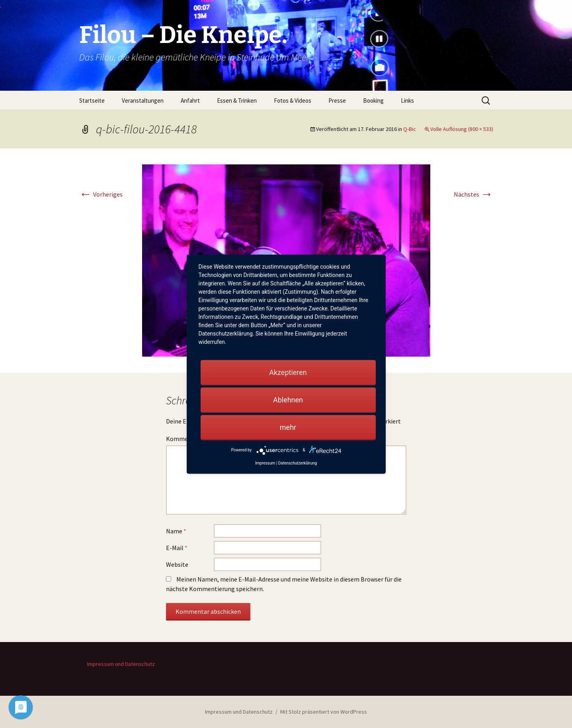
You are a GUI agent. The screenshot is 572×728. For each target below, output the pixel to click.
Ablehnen (288, 399)
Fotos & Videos (293, 101)
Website (177, 564)
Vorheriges (101, 194)
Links (407, 101)
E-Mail (177, 548)
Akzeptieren (288, 372)
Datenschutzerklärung (298, 463)
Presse (337, 101)
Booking (373, 101)
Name (176, 531)
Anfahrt (190, 101)
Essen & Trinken (237, 101)
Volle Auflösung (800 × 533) (462, 129)
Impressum (265, 463)
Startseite (92, 101)
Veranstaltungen (143, 101)
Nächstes (473, 194)
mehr (288, 427)
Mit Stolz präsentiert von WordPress (324, 712)
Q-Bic (410, 129)
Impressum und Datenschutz (121, 664)
